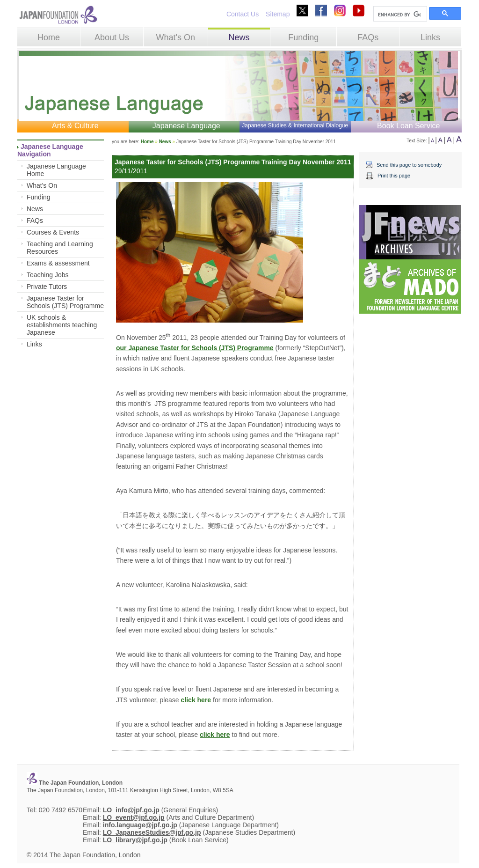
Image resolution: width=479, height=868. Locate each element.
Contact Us (243, 14)
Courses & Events (53, 232)
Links (430, 37)
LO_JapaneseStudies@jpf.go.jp (152, 832)
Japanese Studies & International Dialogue (295, 125)
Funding (303, 37)
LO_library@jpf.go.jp (135, 840)
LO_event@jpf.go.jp (134, 817)
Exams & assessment (58, 263)
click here (196, 700)
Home (49, 37)
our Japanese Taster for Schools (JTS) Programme (195, 348)
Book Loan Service (408, 126)
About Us (112, 37)
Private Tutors (47, 287)
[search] (399, 15)
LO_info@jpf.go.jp (131, 810)
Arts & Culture (75, 126)
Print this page (394, 176)
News (239, 37)
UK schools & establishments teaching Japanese (62, 325)
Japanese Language (186, 126)
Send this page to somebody (409, 165)
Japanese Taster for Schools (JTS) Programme (65, 302)
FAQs (368, 37)
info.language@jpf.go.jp (140, 825)
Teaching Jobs (48, 275)
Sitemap (278, 14)
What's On (175, 37)
